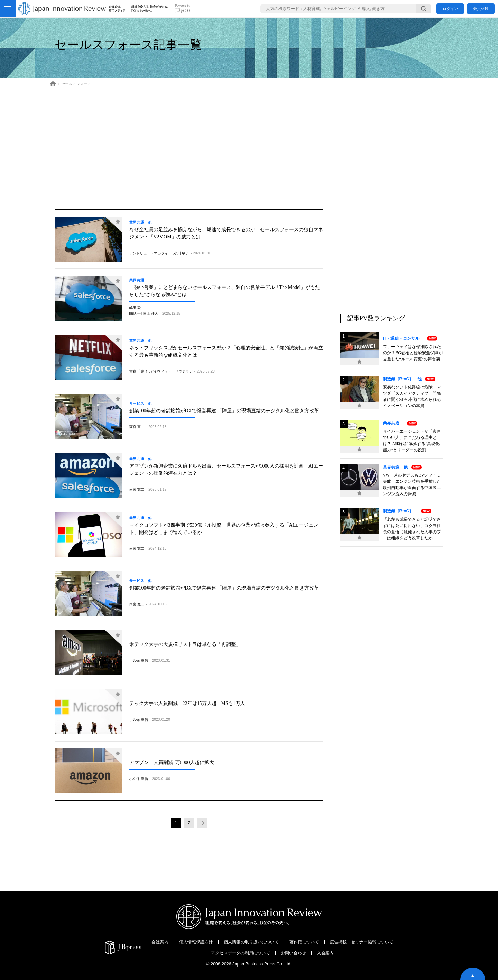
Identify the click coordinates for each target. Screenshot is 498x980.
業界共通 (139, 280)
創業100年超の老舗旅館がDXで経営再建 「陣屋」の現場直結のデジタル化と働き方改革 (224, 411)
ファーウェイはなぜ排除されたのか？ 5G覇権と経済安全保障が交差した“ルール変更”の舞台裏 (413, 353)
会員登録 (481, 9)
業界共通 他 (141, 223)
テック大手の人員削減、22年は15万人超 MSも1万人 (187, 703)
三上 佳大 (150, 314)
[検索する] (424, 9)
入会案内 (325, 953)
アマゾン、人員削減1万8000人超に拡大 (172, 762)
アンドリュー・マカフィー (151, 253)
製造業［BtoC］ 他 (402, 379)
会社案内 (160, 942)
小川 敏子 (182, 253)
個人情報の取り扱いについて (251, 942)
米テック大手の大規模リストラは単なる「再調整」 (185, 644)
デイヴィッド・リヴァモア (171, 371)
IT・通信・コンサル (403, 338)
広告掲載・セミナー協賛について (362, 942)
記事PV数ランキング (376, 318)
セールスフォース (76, 84)
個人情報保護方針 (196, 942)
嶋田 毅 (135, 308)
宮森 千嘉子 (139, 371)
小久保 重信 (139, 661)
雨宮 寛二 (137, 427)
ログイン (450, 9)
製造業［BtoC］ (400, 511)
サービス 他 (141, 404)
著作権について (304, 942)
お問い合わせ (293, 953)
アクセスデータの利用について (241, 953)
